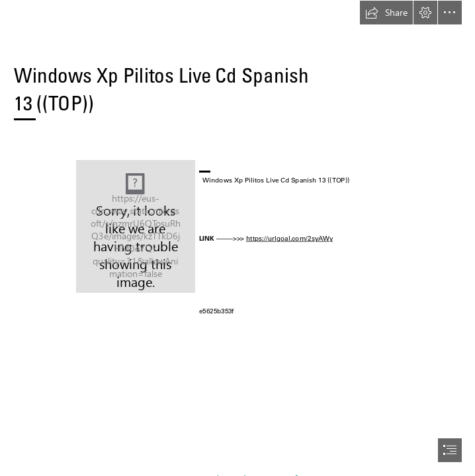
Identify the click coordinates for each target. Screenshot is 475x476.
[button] (386, 13)
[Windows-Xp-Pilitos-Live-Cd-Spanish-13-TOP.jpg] (136, 226)
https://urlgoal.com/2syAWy (289, 238)
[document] (237, 238)
